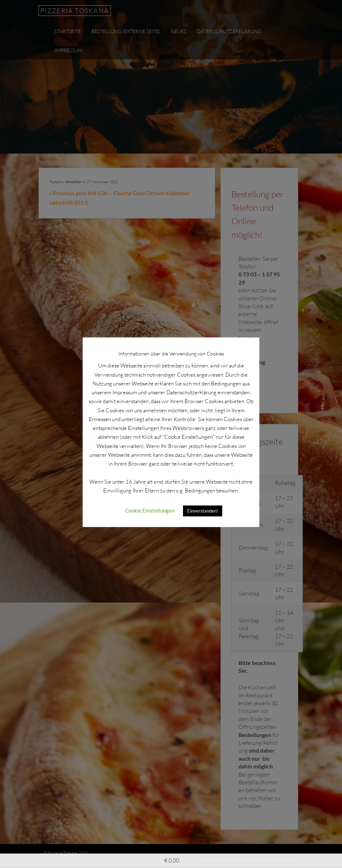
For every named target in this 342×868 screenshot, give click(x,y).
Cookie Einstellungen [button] (150, 510)
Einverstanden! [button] (203, 511)
